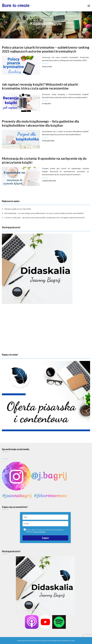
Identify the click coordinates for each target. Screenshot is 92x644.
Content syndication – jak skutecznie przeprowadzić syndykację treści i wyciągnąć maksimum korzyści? (45, 218)
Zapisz (45, 538)
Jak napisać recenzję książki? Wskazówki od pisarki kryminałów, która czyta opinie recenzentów (40, 86)
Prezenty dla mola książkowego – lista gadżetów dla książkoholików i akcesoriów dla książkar (40, 123)
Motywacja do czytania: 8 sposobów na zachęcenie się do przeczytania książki (44, 160)
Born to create (16, 6)
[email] (45, 524)
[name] (45, 517)
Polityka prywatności (39, 532)
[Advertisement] (46, 329)
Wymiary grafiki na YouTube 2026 (18, 209)
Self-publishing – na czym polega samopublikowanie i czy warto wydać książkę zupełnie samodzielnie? (44, 213)
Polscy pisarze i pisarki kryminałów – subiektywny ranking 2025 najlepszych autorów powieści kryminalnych (46, 49)
